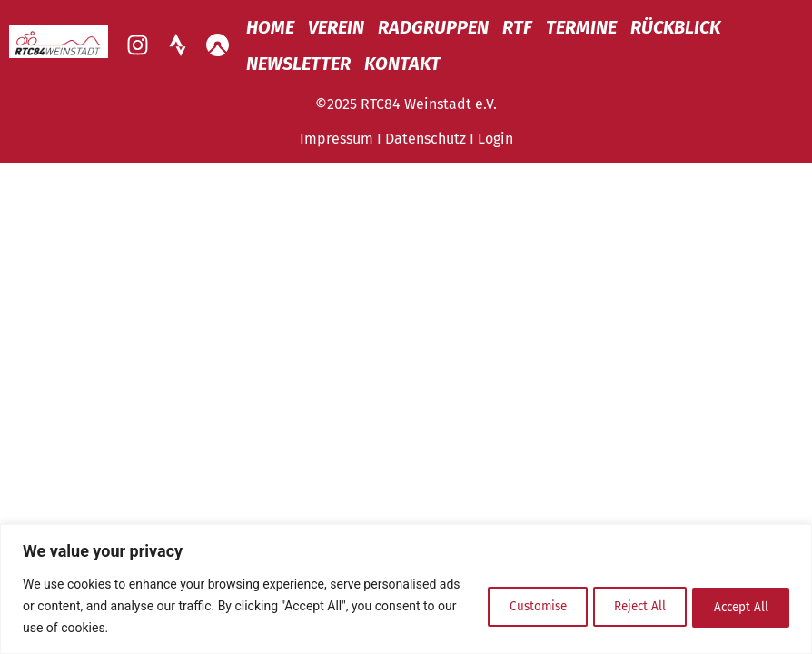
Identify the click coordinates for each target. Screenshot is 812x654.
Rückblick (675, 27)
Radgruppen (433, 27)
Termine (581, 27)
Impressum (337, 139)
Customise (501, 605)
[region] (406, 589)
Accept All (734, 605)
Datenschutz (426, 139)
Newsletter (298, 64)
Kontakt (402, 64)
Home (270, 27)
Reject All (619, 605)
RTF (517, 27)
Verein (336, 27)
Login (495, 139)
